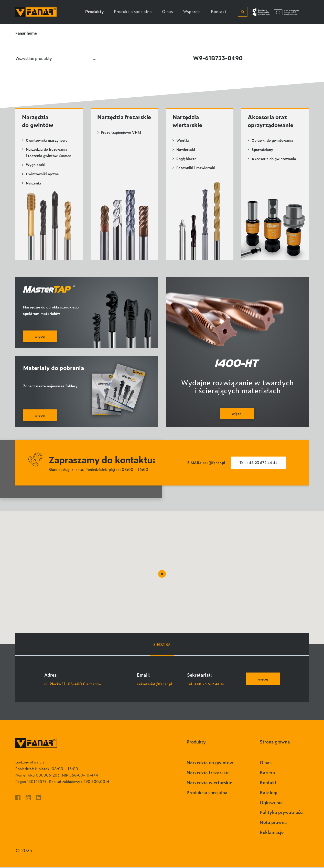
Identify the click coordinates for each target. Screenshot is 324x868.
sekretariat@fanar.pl (155, 684)
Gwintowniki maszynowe (47, 141)
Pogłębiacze (186, 159)
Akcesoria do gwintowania (274, 159)
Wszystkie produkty (35, 58)
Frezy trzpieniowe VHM (121, 141)
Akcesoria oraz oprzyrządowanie (272, 121)
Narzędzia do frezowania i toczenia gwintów (48, 153)
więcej (263, 680)
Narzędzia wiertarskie (188, 121)
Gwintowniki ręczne (42, 175)
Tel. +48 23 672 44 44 (259, 464)
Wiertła (183, 141)
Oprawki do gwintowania (273, 141)
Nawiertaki (186, 150)
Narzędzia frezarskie (111, 121)
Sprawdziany (262, 150)
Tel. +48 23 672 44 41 (206, 684)
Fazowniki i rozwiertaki (196, 168)
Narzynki (34, 184)
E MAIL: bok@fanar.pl (206, 464)
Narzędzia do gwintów (38, 121)
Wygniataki (36, 165)
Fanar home (26, 33)
